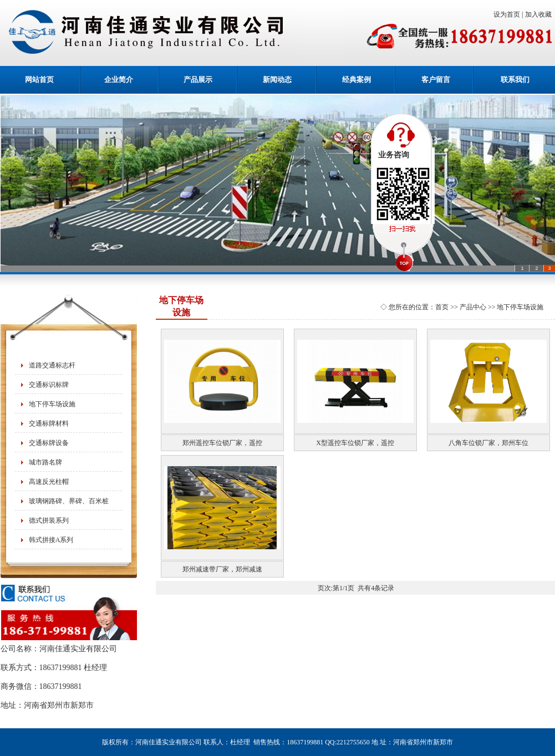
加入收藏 (540, 14)
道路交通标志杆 (52, 365)
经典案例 (357, 80)
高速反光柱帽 (49, 482)
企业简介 (119, 80)
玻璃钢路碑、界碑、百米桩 (69, 501)
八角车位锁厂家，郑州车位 (488, 443)
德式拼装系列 (49, 520)
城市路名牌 (45, 462)
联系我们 (515, 80)
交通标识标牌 (49, 385)
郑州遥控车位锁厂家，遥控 (222, 443)
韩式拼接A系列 (51, 540)
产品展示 (198, 80)
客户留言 (436, 80)
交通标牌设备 (49, 443)
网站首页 (39, 80)
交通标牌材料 (49, 423)
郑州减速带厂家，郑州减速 (222, 569)
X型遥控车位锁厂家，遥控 (355, 443)
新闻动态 (277, 80)
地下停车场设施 (52, 404)
